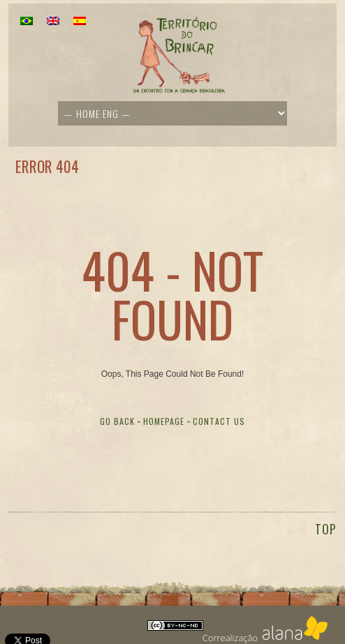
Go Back (117, 421)
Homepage (164, 421)
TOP (326, 529)
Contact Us (219, 421)
